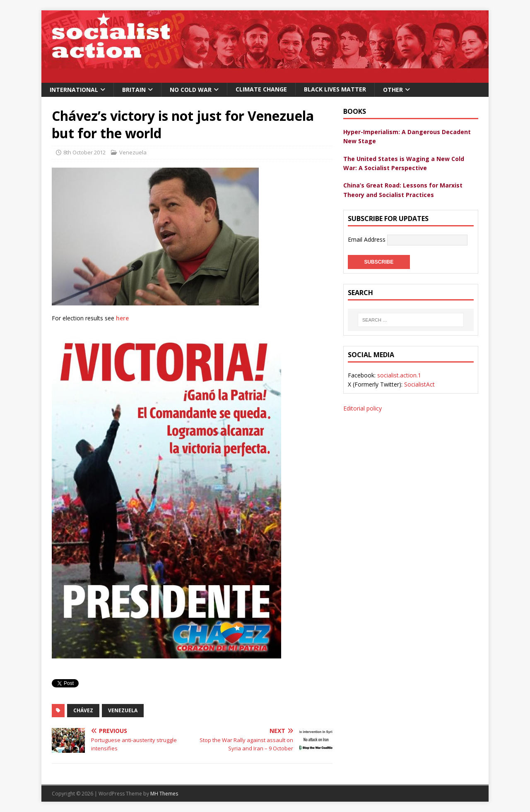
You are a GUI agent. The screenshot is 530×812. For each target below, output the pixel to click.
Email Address (367, 239)
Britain (134, 90)
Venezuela (133, 152)
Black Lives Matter (335, 89)
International (74, 90)
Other (393, 90)
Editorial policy (363, 408)
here (122, 318)
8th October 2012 (84, 152)
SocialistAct (419, 384)
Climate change (261, 89)
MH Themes (164, 794)
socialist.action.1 (399, 375)
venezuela (123, 710)
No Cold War (191, 90)
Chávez (83, 710)
